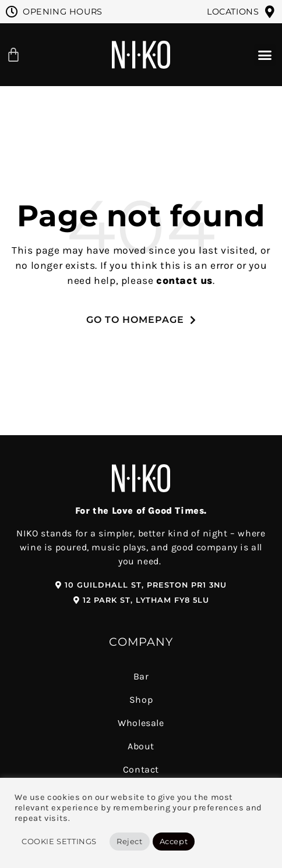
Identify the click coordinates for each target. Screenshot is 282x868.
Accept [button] (174, 841)
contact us (184, 280)
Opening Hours (63, 12)
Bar (141, 676)
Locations (233, 12)
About (141, 746)
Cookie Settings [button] (59, 841)
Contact (141, 769)
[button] (265, 55)
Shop (141, 700)
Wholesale (141, 723)
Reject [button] (130, 841)
